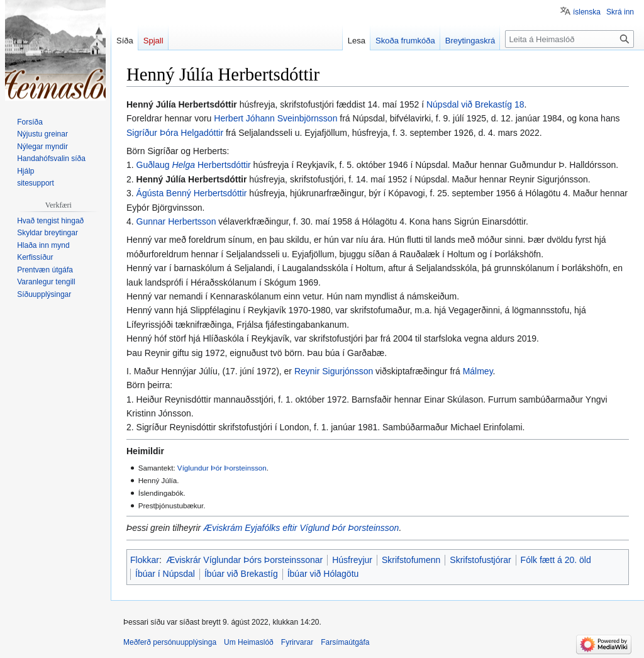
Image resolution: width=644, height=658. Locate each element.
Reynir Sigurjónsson (334, 371)
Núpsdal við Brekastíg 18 (475, 104)
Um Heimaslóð (249, 642)
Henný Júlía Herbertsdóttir (192, 179)
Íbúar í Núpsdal (165, 574)
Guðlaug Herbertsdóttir (194, 165)
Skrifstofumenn (411, 560)
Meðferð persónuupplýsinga (170, 642)
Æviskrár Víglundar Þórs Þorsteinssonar (244, 560)
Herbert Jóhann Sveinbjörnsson (275, 118)
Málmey (478, 371)
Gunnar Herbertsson (176, 221)
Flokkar (145, 560)
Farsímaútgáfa (345, 642)
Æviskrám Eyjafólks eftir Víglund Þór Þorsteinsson (301, 528)
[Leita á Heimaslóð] (569, 39)
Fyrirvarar (297, 642)
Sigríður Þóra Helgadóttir (175, 133)
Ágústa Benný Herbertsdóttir (192, 193)
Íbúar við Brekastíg (241, 574)
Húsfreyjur (352, 560)
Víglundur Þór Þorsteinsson (222, 468)
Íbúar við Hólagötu (323, 574)
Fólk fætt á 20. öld (556, 560)
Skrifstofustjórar (480, 560)
